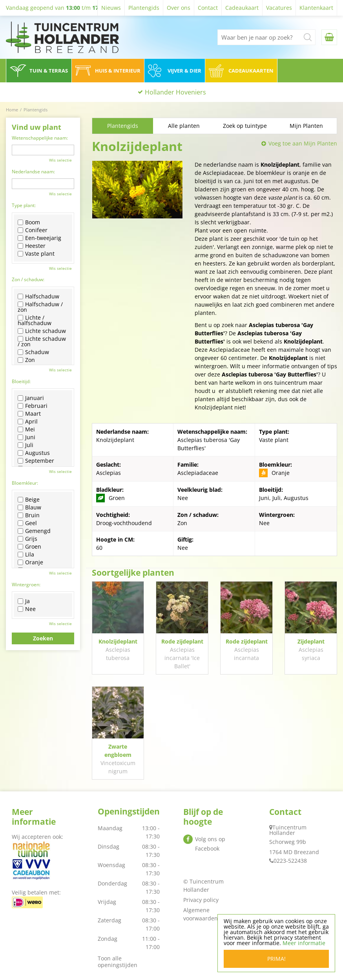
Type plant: (24, 205)
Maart (29, 414)
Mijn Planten (306, 126)
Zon (26, 360)
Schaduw (33, 352)
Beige (29, 500)
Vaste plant (36, 254)
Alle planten (184, 126)
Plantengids (123, 126)
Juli (26, 445)
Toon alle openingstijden (118, 962)
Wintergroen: (26, 585)
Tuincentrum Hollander (288, 830)
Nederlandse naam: (33, 172)
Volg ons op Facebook (210, 844)
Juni (26, 437)
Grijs (27, 539)
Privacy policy (201, 900)
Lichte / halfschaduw (35, 320)
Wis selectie (60, 160)
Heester (32, 246)
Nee (27, 609)
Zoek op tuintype (245, 126)
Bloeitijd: (21, 381)
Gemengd (34, 531)
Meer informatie (304, 943)
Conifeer (33, 230)
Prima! (276, 959)
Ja (24, 601)
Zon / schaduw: (28, 279)
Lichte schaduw (42, 331)
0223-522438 (290, 861)
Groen (29, 547)
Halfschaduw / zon (40, 307)
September (36, 461)
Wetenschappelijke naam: (40, 138)
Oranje (30, 562)
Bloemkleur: (25, 483)
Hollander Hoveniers (175, 92)
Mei (26, 429)
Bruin (29, 515)
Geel (27, 523)
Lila (26, 555)
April (28, 422)
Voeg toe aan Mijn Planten (303, 143)
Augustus (34, 453)
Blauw (29, 507)
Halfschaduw (38, 296)
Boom (29, 222)
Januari (31, 398)
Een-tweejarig (39, 238)
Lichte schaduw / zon (42, 342)
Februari (33, 406)
